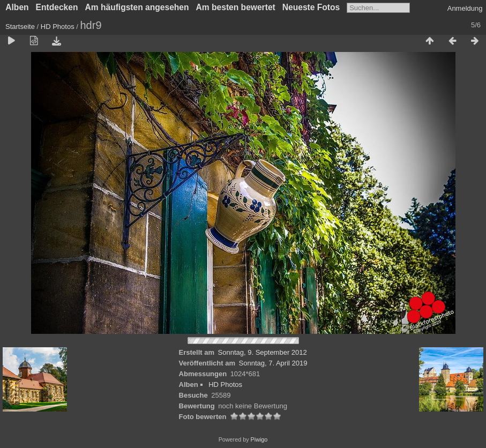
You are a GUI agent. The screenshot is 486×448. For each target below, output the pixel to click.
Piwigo (259, 439)
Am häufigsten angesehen (137, 7)
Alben (17, 7)
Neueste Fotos (311, 7)
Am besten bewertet (236, 7)
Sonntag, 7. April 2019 (273, 363)
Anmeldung (465, 8)
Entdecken (57, 7)
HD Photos (58, 27)
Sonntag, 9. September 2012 (263, 352)
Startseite (20, 27)
